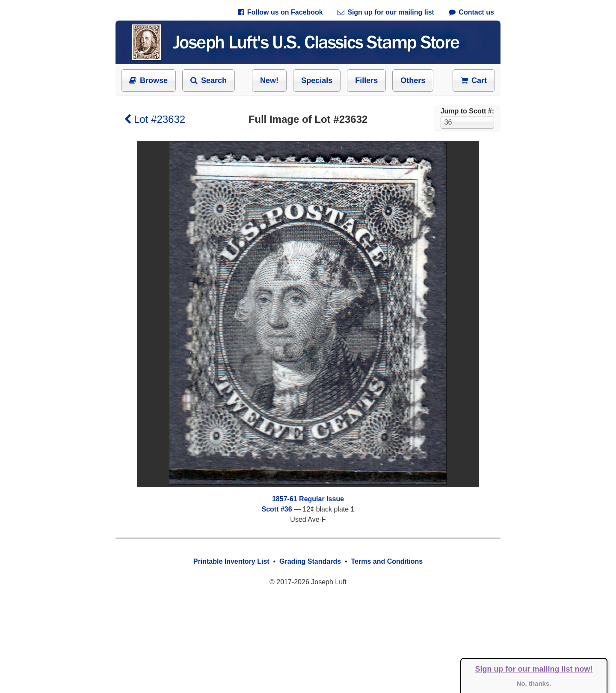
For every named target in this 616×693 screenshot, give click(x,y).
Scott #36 (277, 509)
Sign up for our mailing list (386, 12)
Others (413, 80)
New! (269, 80)
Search (209, 80)
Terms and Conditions (387, 561)
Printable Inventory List (231, 561)
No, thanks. (534, 683)
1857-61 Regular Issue (308, 499)
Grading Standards (310, 561)
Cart (474, 80)
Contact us (471, 12)
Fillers (366, 80)
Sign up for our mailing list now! (534, 669)
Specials (317, 80)
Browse (148, 80)
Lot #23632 (155, 119)
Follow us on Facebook (281, 12)
